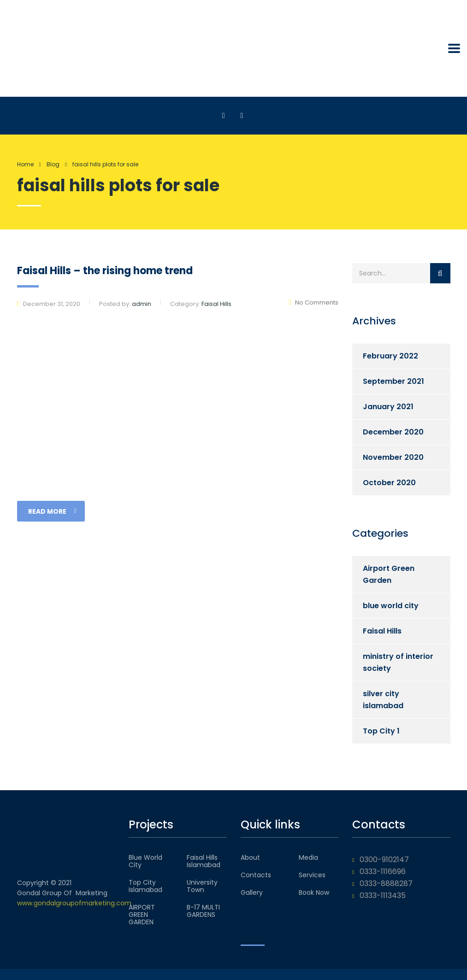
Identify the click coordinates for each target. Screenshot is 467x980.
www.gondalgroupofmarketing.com (74, 903)
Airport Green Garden (389, 574)
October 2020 (389, 483)
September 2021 (393, 381)
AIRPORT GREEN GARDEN (142, 915)
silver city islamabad (383, 700)
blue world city (391, 606)
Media (308, 857)
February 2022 (390, 356)
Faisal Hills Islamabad (204, 861)
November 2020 (393, 457)
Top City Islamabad (145, 886)
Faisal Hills (382, 631)
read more (52, 511)
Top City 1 (381, 731)
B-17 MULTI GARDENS (203, 911)
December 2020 (393, 432)
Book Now (314, 892)
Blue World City (145, 861)
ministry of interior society (398, 662)
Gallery (252, 892)
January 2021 (388, 407)
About (250, 857)
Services (312, 875)
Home (25, 164)
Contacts (256, 875)
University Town (202, 886)
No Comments (313, 302)
